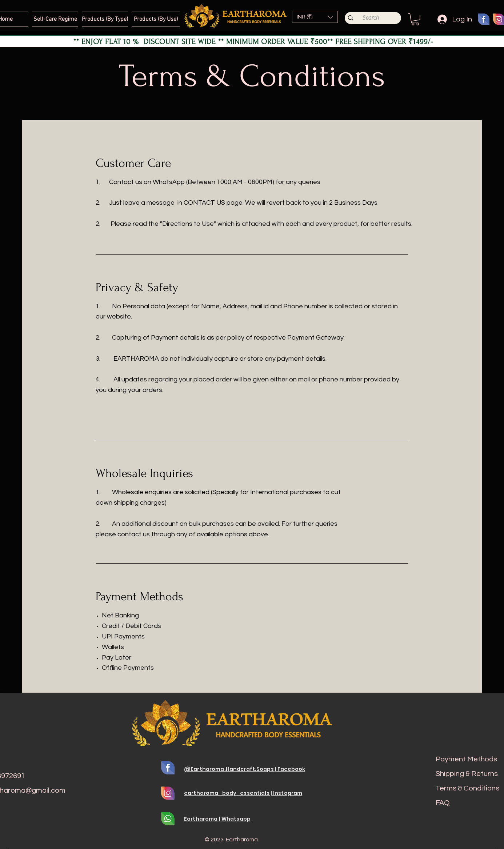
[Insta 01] (168, 793)
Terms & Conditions (467, 788)
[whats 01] (168, 819)
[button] (315, 17)
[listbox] (315, 17)
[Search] (371, 18)
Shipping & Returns (467, 774)
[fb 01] (484, 19)
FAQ (443, 803)
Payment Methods (466, 759)
